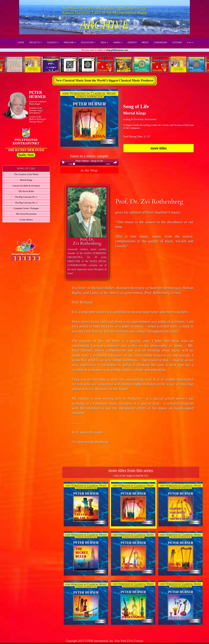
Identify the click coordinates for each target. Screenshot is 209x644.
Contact (139, 641)
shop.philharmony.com (117, 50)
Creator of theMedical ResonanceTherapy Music (38, 119)
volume (115, 162)
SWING (118, 42)
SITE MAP (177, 42)
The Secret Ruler (26, 191)
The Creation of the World (26, 174)
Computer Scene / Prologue (26, 208)
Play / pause (63, 162)
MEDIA (145, 42)
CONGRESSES (160, 42)
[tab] (26, 169)
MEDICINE (70, 42)
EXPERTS (132, 42)
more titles (158, 148)
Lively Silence (26, 220)
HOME (21, 42)
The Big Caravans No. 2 (26, 203)
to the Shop (89, 170)
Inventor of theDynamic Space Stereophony (36, 110)
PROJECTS (35, 42)
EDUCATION (88, 42)
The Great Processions (26, 214)
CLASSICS (53, 42)
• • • (190, 42)
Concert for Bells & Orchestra (26, 186)
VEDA (104, 42)
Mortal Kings (26, 180)
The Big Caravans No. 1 (26, 197)
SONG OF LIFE (26, 168)
